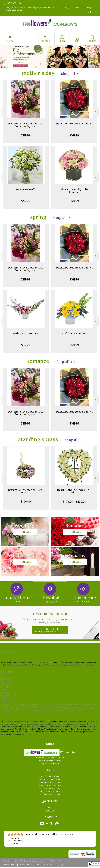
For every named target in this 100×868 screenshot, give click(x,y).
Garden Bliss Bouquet (26, 333)
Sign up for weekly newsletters (50, 630)
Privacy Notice (25, 865)
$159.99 (26, 502)
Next (96, 112)
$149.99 (74, 135)
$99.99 (74, 345)
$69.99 (26, 201)
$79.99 (74, 201)
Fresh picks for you (50, 617)
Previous (4, 112)
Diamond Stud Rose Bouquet (74, 124)
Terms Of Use (10, 865)
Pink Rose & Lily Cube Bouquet (74, 191)
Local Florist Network (44, 865)
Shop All (68, 74)
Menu (10, 41)
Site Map (60, 865)
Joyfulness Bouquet (74, 333)
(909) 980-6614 (14, 3)
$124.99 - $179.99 (74, 502)
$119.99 (26, 135)
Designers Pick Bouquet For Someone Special (26, 125)
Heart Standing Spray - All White (74, 491)
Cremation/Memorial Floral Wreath (26, 491)
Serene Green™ (26, 189)
